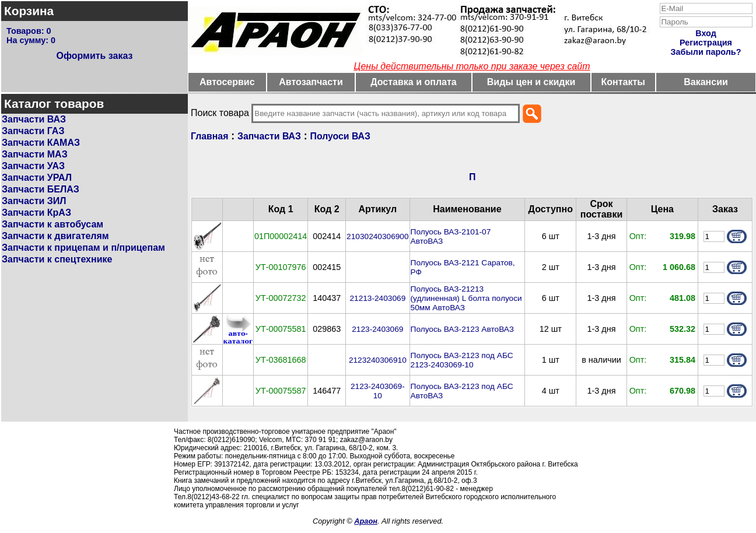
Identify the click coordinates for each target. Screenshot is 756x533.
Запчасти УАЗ (33, 166)
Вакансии (706, 82)
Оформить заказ (94, 56)
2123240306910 (378, 360)
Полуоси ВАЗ (340, 136)
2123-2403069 (377, 329)
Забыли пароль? (706, 52)
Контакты (623, 82)
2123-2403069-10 (378, 391)
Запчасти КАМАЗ (41, 143)
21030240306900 (377, 236)
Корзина (29, 11)
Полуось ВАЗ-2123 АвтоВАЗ (462, 329)
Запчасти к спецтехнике (57, 259)
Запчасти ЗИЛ (34, 201)
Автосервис (227, 82)
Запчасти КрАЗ (36, 213)
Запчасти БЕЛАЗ (41, 189)
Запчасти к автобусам (52, 224)
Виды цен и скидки (531, 82)
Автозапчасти (311, 82)
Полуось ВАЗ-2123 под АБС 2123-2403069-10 (462, 360)
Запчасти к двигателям (55, 236)
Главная (209, 136)
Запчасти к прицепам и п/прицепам (83, 248)
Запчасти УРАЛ (37, 178)
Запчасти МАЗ (35, 154)
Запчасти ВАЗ (34, 119)
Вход (706, 33)
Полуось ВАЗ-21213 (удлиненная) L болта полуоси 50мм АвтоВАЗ (466, 298)
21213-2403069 (377, 298)
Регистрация (706, 43)
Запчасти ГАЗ (33, 131)
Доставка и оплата (414, 82)
